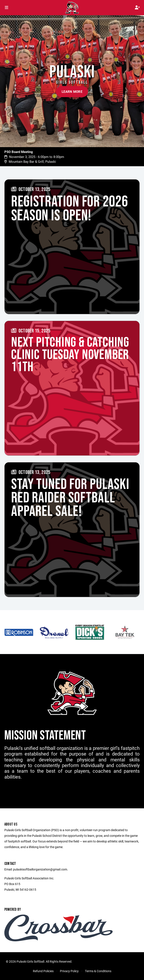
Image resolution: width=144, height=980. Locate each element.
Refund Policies (43, 971)
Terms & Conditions (98, 971)
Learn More (72, 91)
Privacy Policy (69, 971)
